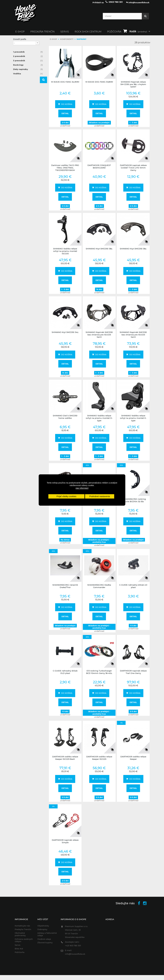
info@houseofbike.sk (75, 956)
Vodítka (28, 76)
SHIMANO (23, 137)
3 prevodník (28, 63)
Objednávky (43, 928)
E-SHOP (20, 34)
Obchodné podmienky (20, 936)
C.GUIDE (22, 118)
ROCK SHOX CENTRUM (88, 34)
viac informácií (82, 488)
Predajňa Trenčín (42, 34)
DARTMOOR (24, 121)
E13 (19, 125)
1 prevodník (28, 54)
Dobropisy (42, 931)
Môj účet (43, 921)
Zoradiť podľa (20, 41)
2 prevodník (28, 58)
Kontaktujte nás (22, 928)
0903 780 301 (116, 4)
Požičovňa (20, 954)
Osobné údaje (44, 941)
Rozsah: (17, 147)
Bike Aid (19, 951)
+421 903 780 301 (73, 948)
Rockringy (28, 67)
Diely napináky (28, 71)
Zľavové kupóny (45, 945)
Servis (65, 34)
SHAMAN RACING (27, 133)
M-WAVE (22, 129)
